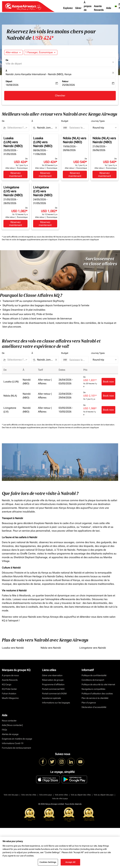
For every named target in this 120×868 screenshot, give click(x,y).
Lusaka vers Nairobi (13, 648)
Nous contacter (9, 721)
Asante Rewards (99, 8)
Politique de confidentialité (94, 675)
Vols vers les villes (29, 795)
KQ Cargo (7, 684)
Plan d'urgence (89, 703)
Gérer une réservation (52, 675)
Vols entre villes (61, 795)
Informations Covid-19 (13, 743)
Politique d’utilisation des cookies (97, 694)
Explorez (68, 8)
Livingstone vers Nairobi (93, 648)
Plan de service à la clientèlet (95, 698)
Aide (109, 8)
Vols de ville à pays (60, 799)
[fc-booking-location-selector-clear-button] (114, 73)
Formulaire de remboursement (16, 748)
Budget (65, 121)
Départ (9, 81)
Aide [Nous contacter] (12, 725)
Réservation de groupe (53, 680)
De (7, 60)
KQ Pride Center (9, 689)
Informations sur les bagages (56, 703)
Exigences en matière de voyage (17, 739)
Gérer (78, 8)
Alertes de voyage (10, 734)
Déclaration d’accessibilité (94, 707)
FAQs (4, 730)
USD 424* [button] (43, 38)
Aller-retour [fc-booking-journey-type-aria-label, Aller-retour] (12, 52)
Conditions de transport (93, 680)
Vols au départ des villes (81, 795)
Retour (65, 81)
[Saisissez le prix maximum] (77, 128)
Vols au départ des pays (104, 795)
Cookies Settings (48, 862)
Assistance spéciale (51, 698)
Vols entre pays (46, 795)
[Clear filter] (56, 128)
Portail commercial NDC (53, 689)
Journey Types (98, 121)
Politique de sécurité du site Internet (98, 684)
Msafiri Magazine (10, 698)
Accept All (70, 862)
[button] (41, 52)
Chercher (60, 96)
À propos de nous (88, 8)
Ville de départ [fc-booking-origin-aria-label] (14, 64)
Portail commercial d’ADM (54, 694)
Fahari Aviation (9, 694)
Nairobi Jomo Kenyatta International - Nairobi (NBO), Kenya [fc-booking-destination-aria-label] (39, 74)
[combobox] (17, 128)
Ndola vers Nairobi (51, 648)
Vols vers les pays (11, 795)
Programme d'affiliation (53, 684)
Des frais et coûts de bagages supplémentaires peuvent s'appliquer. (30, 240)
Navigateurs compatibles (93, 689)
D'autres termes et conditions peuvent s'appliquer (78, 240)
